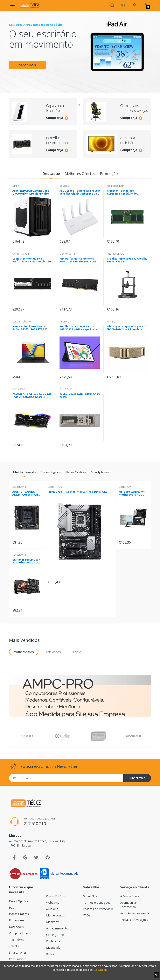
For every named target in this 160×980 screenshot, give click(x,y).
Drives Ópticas (19, 901)
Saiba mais (100, 970)
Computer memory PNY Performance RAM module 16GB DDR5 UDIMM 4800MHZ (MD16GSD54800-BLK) (32, 260)
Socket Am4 (19, 487)
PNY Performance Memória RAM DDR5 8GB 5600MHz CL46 (78, 260)
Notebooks (16, 927)
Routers (64, 186)
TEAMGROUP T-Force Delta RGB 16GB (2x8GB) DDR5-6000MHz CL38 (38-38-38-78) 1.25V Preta (32, 396)
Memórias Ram (116, 186)
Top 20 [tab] (78, 652)
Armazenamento (57, 928)
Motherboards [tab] (24, 652)
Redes (50, 954)
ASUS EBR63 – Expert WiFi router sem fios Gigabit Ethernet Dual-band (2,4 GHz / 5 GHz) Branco (80, 192)
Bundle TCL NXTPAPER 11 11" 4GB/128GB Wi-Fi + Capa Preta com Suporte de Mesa (78, 328)
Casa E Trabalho (22, 322)
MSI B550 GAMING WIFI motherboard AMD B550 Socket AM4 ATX (133, 493)
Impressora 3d (116, 254)
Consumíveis (17, 959)
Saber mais (28, 65)
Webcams (53, 903)
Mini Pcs (112, 322)
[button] (112, 5)
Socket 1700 (55, 487)
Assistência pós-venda (135, 913)
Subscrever (137, 778)
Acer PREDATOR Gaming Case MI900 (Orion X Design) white (31, 192)
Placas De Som (56, 896)
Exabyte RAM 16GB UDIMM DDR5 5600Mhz (79, 396)
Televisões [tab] (53, 652)
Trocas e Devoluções (134, 920)
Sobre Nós (90, 896)
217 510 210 (35, 824)
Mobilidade (53, 948)
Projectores (17, 920)
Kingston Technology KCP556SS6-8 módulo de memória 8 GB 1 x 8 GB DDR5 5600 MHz (124, 192)
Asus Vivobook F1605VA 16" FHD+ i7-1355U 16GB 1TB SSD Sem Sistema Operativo (30, 328)
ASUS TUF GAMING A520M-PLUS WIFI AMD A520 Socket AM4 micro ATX (26, 493)
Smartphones (18, 952)
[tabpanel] (80, 45)
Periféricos (53, 941)
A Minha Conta (130, 896)
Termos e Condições (97, 903)
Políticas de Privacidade (99, 909)
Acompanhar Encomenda (129, 905)
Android (64, 322)
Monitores (53, 922)
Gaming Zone (55, 935)
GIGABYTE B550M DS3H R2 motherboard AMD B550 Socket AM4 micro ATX (26, 561)
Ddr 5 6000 (19, 389)
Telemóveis (17, 940)
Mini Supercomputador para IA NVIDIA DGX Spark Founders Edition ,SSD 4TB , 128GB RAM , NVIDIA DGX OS (126, 328)
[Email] (71, 778)
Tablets (14, 946)
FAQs (87, 915)
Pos (12, 907)
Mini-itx (16, 186)
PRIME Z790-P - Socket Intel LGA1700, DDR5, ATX (77, 492)
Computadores (19, 933)
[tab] (51, 174)
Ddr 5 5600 (66, 389)
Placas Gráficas (19, 914)
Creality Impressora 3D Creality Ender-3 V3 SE (127, 260)
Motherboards (55, 915)
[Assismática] (29, 5)
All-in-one (52, 909)
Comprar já (57, 118)
